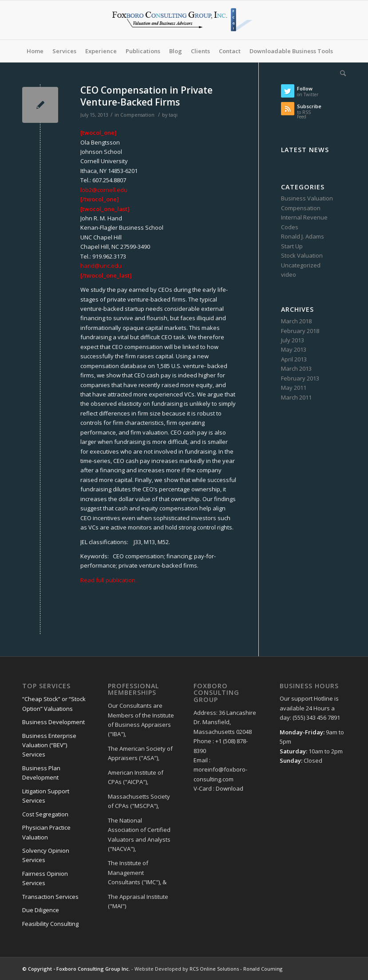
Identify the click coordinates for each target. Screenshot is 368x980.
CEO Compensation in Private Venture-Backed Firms (146, 96)
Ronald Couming (263, 969)
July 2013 (293, 340)
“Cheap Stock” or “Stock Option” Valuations (54, 704)
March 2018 (296, 321)
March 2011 (296, 397)
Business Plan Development (41, 773)
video (289, 274)
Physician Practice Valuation (46, 832)
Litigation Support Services (46, 796)
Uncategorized (301, 265)
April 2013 (294, 359)
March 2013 (296, 368)
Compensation (137, 115)
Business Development (53, 722)
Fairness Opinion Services (45, 878)
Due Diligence (41, 910)
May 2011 (294, 388)
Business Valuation (307, 198)
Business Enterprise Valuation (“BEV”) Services (49, 745)
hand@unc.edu (101, 266)
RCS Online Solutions (214, 969)
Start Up (292, 246)
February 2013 (300, 378)
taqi (173, 115)
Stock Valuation (302, 255)
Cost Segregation (45, 814)
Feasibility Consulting (50, 924)
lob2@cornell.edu (104, 190)
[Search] (341, 73)
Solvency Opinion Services (46, 855)
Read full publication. (109, 580)
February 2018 (300, 331)
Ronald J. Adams (303, 236)
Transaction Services (50, 897)
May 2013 (294, 349)
